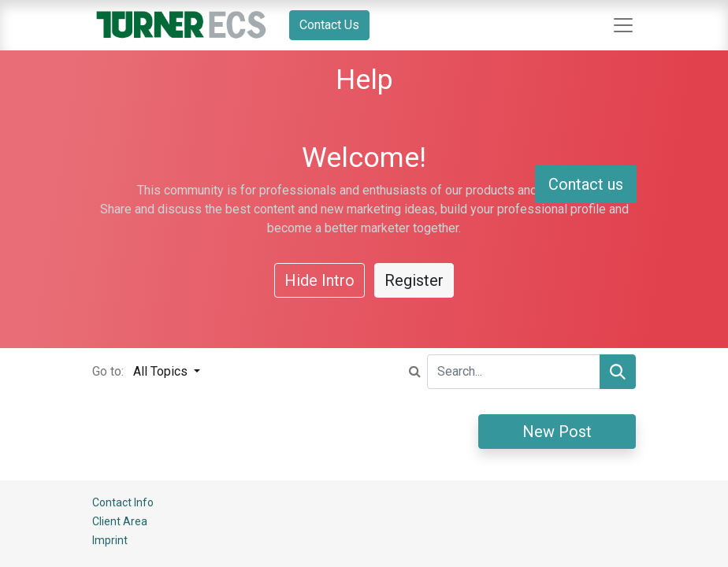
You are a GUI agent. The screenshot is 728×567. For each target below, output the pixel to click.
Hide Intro (319, 280)
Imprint (110, 540)
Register (414, 280)
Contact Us (329, 25)
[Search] (618, 372)
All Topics (162, 371)
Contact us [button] (586, 184)
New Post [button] (557, 432)
